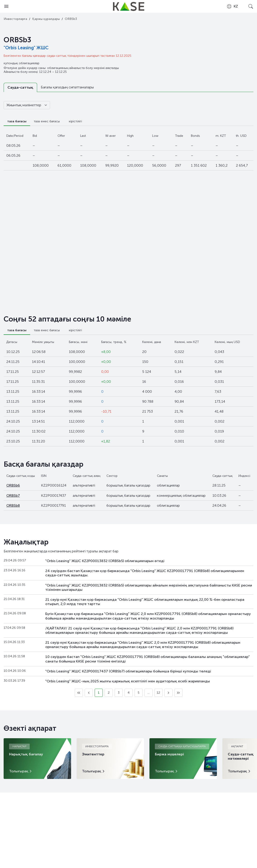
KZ (232, 6)
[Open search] (251, 6)
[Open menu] (6, 6)
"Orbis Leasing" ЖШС (26, 48)
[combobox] (232, 6)
